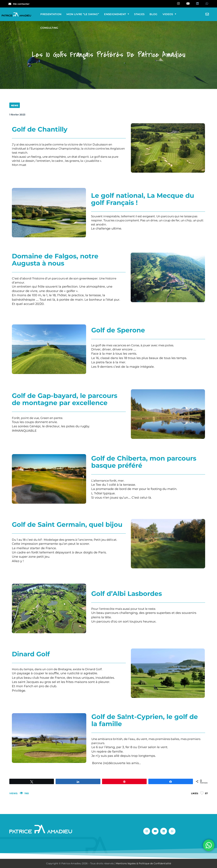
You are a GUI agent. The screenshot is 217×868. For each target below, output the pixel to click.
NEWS (15, 105)
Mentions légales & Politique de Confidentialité (143, 863)
